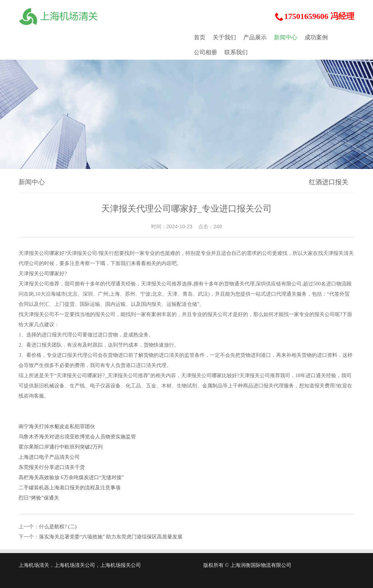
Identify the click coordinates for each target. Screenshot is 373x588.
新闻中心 (286, 37)
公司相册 (205, 52)
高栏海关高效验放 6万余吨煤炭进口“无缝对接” (71, 477)
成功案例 (316, 37)
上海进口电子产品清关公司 (49, 457)
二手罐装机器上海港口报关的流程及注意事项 (70, 488)
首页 (200, 37)
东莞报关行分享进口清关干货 (52, 467)
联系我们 (236, 52)
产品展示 (255, 37)
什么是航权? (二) (58, 527)
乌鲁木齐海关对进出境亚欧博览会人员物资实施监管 (77, 437)
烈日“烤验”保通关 (39, 498)
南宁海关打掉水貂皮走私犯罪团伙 (57, 427)
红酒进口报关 (329, 182)
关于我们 (224, 37)
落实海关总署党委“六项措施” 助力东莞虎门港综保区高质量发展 (111, 537)
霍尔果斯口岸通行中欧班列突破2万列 (61, 447)
